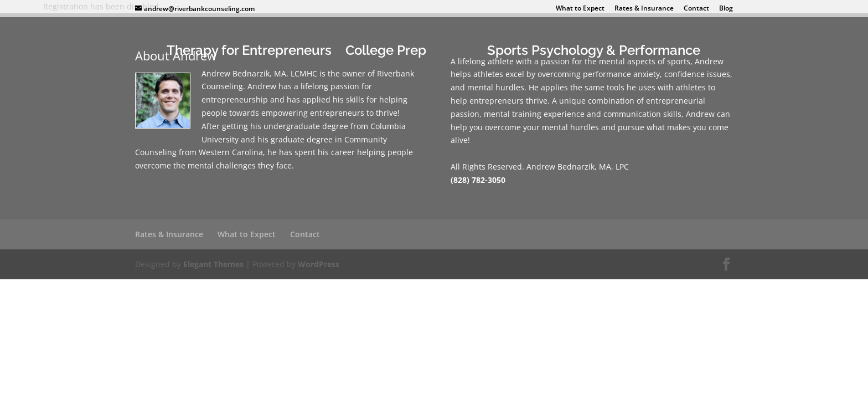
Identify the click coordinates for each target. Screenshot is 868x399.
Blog (726, 9)
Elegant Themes (213, 264)
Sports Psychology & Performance (594, 52)
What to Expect (580, 9)
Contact (696, 9)
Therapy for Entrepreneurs (249, 52)
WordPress (319, 264)
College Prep (386, 52)
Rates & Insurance (644, 9)
